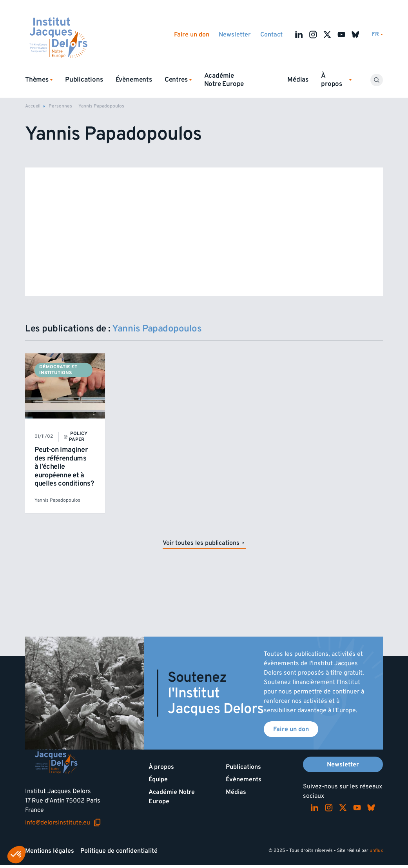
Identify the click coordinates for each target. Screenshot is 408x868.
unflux (376, 851)
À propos (161, 767)
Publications (84, 80)
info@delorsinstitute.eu (63, 823)
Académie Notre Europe (224, 80)
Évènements (134, 80)
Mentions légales (50, 851)
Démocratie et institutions (58, 370)
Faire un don (192, 35)
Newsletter (235, 35)
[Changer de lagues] (377, 34)
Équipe (158, 779)
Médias (298, 80)
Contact (271, 35)
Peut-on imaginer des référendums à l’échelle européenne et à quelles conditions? (64, 467)
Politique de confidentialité (119, 851)
